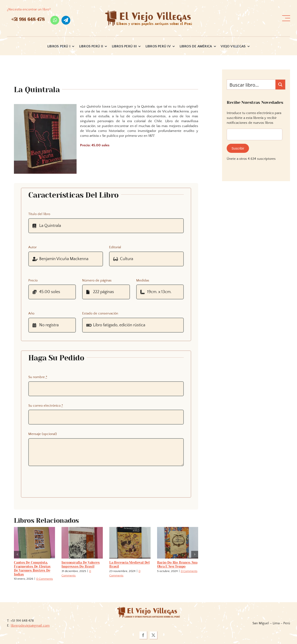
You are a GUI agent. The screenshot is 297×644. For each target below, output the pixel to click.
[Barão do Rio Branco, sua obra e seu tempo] (178, 529)
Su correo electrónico (46, 406)
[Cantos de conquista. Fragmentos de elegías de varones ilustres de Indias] (35, 529)
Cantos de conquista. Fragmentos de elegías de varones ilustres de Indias (32, 568)
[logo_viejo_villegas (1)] (148, 12)
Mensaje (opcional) (43, 434)
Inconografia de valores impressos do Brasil (81, 564)
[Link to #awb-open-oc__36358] (286, 18)
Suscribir (238, 148)
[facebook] (143, 635)
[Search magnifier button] (280, 85)
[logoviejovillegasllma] (148, 609)
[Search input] (251, 85)
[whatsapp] (55, 20)
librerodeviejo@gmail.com (30, 626)
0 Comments (45, 579)
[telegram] (66, 20)
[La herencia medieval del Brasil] (130, 529)
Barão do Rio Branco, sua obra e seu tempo (177, 564)
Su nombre (38, 377)
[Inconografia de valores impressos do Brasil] (82, 529)
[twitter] (154, 635)
